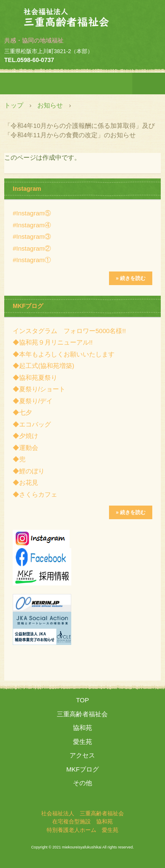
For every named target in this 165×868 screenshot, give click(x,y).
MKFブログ (28, 306)
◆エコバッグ (32, 424)
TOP (82, 700)
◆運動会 (25, 448)
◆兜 (19, 459)
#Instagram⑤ (32, 213)
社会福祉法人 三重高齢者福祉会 (83, 14)
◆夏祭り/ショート (39, 389)
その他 (82, 783)
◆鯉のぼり (29, 471)
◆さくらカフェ (35, 494)
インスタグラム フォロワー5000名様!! (69, 331)
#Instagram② (32, 248)
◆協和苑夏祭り (35, 377)
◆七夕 (22, 412)
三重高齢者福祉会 (82, 714)
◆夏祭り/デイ (33, 401)
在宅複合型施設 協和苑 (82, 821)
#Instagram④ (32, 225)
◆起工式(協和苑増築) (43, 366)
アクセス (82, 755)
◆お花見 (25, 482)
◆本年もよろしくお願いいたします (64, 354)
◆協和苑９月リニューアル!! (53, 342)
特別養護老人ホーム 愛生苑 (82, 830)
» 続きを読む (131, 278)
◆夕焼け (25, 436)
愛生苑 (82, 742)
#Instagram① (32, 260)
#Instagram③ (32, 236)
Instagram (27, 189)
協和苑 (82, 728)
